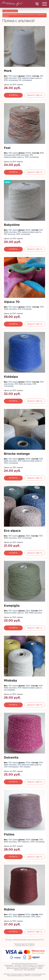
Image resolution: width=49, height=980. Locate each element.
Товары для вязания (10, 11)
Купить (13, 95)
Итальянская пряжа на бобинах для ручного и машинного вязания (24, 15)
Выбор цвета (35, 95)
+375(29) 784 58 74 (37, 4)
